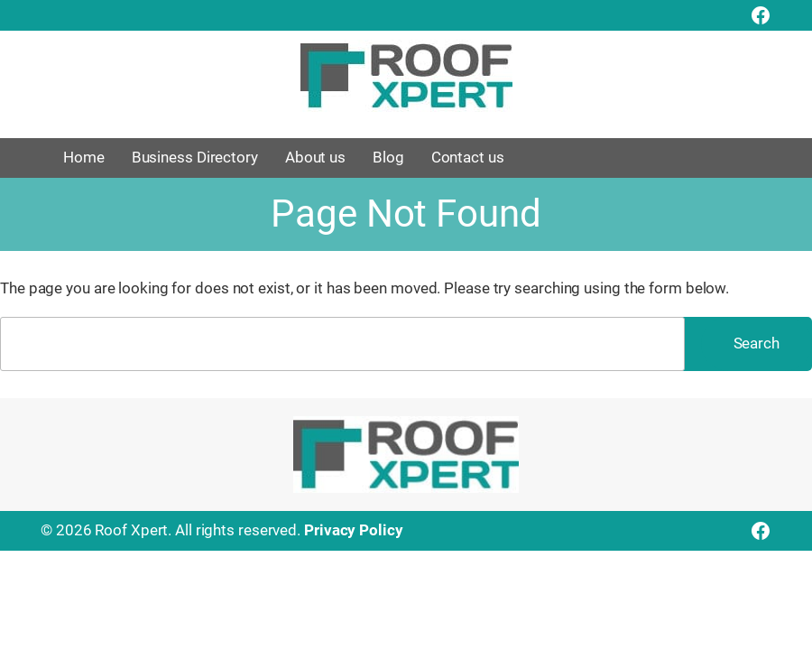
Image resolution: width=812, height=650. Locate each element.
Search (757, 343)
